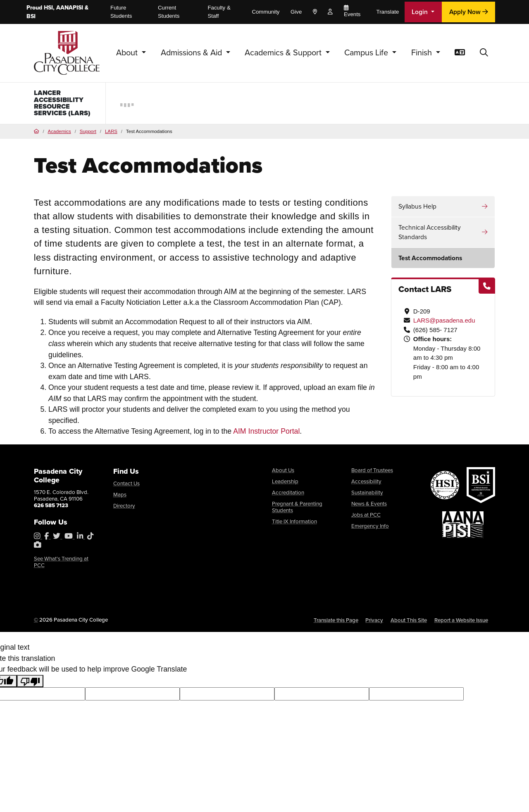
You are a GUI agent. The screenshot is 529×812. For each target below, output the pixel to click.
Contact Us (126, 486)
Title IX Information (294, 524)
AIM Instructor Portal (266, 434)
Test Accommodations (430, 260)
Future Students (121, 12)
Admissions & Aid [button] (192, 52)
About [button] (128, 52)
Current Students (169, 12)
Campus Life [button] (367, 52)
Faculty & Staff (219, 12)
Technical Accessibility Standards (430, 234)
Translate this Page (336, 623)
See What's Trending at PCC (61, 564)
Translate (388, 12)
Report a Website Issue (461, 623)
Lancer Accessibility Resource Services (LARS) (64, 104)
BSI (31, 16)
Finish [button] (423, 52)
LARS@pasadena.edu (444, 323)
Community (266, 12)
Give (296, 12)
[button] (484, 53)
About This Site (409, 623)
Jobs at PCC (366, 517)
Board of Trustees (372, 472)
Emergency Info (370, 528)
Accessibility (366, 484)
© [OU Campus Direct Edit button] (36, 622)
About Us (283, 472)
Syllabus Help (417, 209)
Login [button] (421, 12)
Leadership (285, 484)
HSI (48, 7)
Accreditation (288, 495)
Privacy (374, 623)
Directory (124, 508)
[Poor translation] (30, 684)
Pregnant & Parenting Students (297, 509)
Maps (120, 497)
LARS (111, 134)
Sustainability (367, 495)
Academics (60, 134)
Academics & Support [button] (284, 52)
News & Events (369, 506)
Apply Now (469, 12)
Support (88, 134)
